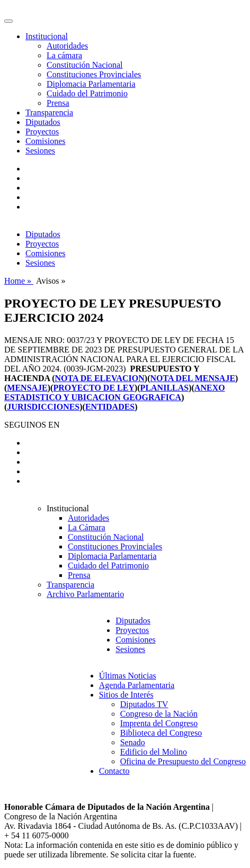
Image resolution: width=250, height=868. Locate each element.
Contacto (114, 771)
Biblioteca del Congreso (161, 733)
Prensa (58, 103)
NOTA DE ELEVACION (100, 378)
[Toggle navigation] (8, 21)
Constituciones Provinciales (94, 74)
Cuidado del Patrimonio (87, 93)
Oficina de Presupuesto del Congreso (183, 761)
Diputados (43, 122)
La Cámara (87, 527)
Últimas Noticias (128, 676)
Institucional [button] (47, 36)
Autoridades (67, 46)
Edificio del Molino (154, 752)
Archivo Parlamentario (85, 594)
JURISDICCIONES (43, 407)
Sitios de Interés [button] (126, 695)
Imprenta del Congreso (159, 723)
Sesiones (40, 151)
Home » (19, 281)
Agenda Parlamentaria (137, 685)
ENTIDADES (110, 407)
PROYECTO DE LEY (94, 388)
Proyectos (42, 132)
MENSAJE (27, 388)
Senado (133, 742)
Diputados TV (144, 704)
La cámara (64, 55)
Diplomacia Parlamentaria (91, 84)
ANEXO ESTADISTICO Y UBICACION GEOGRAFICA (115, 392)
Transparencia (49, 112)
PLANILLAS (165, 388)
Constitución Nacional (85, 65)
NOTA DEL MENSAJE (193, 378)
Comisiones (46, 141)
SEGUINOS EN (32, 425)
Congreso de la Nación (159, 714)
